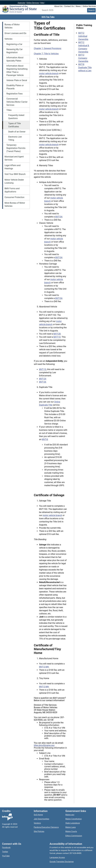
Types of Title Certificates (15, 125)
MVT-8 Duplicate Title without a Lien (85, 67)
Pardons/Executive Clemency (46, 827)
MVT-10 (57, 337)
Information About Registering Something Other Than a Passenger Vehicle (17, 71)
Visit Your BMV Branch (15, 174)
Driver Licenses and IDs (15, 33)
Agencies (21, 3)
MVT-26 (43, 382)
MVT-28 (57, 334)
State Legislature (73, 823)
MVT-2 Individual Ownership (83, 36)
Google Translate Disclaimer (62, 862)
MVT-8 (45, 439)
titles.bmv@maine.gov (44, 745)
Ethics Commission (74, 836)
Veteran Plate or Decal (17, 80)
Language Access (57, 857)
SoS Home (38, 815)
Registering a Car (14, 44)
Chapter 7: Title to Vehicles (46, 54)
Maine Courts (71, 831)
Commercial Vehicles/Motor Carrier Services (17, 102)
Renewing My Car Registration (14, 51)
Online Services (33, 3)
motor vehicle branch (49, 74)
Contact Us (69, 6)
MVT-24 (43, 379)
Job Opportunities (41, 819)
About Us (58, 6)
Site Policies (39, 831)
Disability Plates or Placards (15, 87)
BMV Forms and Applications (12, 190)
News (78, 6)
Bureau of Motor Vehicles (12, 26)
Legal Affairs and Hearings (12, 167)
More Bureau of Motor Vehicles (15, 204)
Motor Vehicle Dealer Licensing (14, 181)
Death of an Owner (17, 132)
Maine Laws (71, 827)
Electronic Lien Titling (15, 138)
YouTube (6, 856)
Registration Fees (14, 94)
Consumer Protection (14, 197)
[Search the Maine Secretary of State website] (55, 10)
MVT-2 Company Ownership (83, 58)
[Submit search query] (91, 10)
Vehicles (9, 39)
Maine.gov (70, 815)
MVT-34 (59, 217)
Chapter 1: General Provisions (48, 48)
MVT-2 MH (44, 667)
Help (42, 3)
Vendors (37, 823)
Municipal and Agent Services (14, 158)
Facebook (6, 847)
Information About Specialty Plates (15, 59)
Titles (9, 110)
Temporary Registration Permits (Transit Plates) (16, 148)
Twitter (5, 852)
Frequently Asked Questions (16, 117)
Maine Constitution (74, 819)
